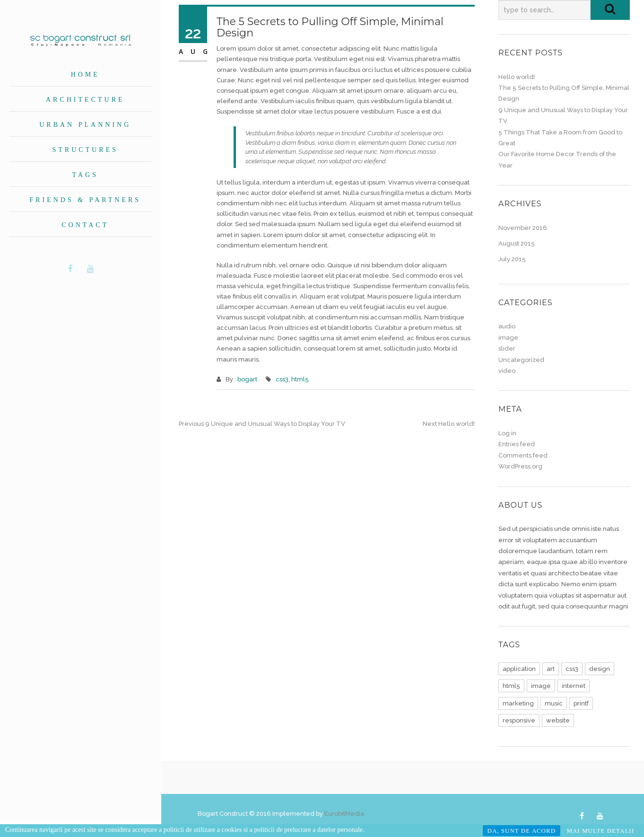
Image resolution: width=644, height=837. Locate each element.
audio (507, 326)
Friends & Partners (85, 200)
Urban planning (85, 125)
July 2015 (512, 259)
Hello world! (517, 77)
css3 (282, 379)
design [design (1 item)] (600, 669)
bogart (247, 379)
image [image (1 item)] (541, 686)
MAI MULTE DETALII (600, 831)
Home (85, 75)
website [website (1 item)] (558, 720)
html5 (300, 379)
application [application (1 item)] (519, 669)
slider (507, 348)
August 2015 (517, 243)
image (508, 338)
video (507, 371)
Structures (85, 150)
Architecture (85, 100)
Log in (507, 433)
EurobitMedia (344, 814)
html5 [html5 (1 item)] (511, 686)
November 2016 (523, 228)
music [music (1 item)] (554, 703)
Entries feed (517, 444)
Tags (85, 175)
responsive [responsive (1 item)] (519, 720)
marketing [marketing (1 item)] (518, 703)
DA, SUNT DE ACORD (522, 831)
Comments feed (523, 455)
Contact (85, 225)
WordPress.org (520, 466)
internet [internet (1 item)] (574, 686)
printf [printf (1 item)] (581, 703)
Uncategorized (521, 360)
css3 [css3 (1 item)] (572, 669)
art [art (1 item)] (551, 669)
